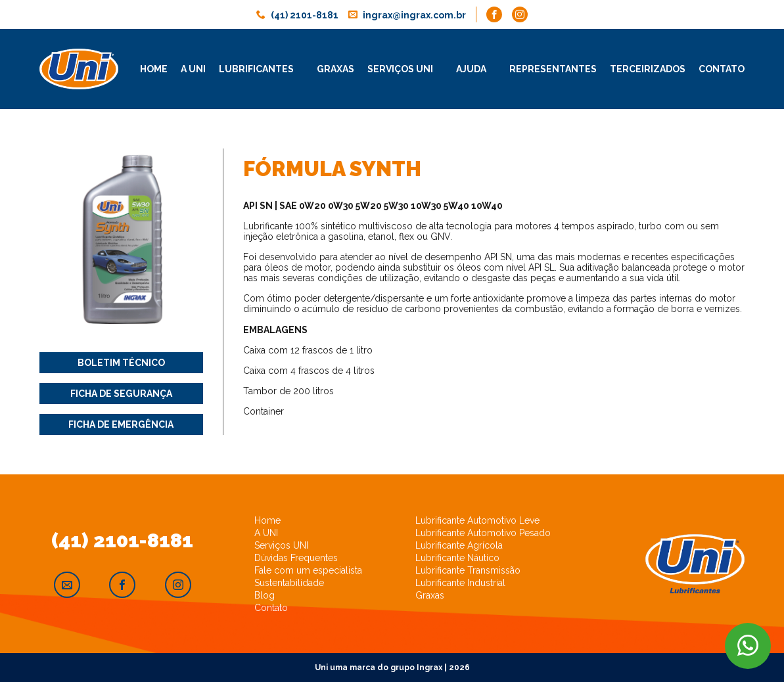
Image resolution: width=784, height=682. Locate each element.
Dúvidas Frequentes (296, 558)
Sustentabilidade (289, 583)
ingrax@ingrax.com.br (414, 15)
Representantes (553, 69)
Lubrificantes (256, 69)
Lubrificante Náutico (457, 558)
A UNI (266, 533)
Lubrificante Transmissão (468, 570)
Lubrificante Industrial (460, 583)
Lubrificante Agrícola (459, 545)
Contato (722, 69)
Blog (265, 595)
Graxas (335, 69)
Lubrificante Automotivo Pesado (483, 533)
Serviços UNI (281, 545)
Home (154, 69)
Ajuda (471, 69)
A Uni (193, 69)
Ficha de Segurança (121, 394)
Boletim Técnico (121, 363)
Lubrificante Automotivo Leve (477, 520)
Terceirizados (648, 69)
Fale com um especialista (308, 570)
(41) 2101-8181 (305, 15)
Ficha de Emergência (121, 424)
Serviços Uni (400, 69)
